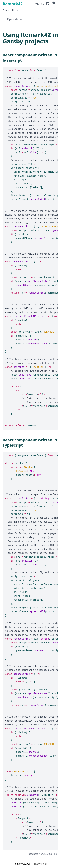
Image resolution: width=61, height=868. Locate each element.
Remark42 (13, 4)
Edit (56, 854)
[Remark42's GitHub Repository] (43, 4)
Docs (15, 10)
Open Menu (12, 19)
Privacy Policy (40, 864)
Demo (6, 10)
